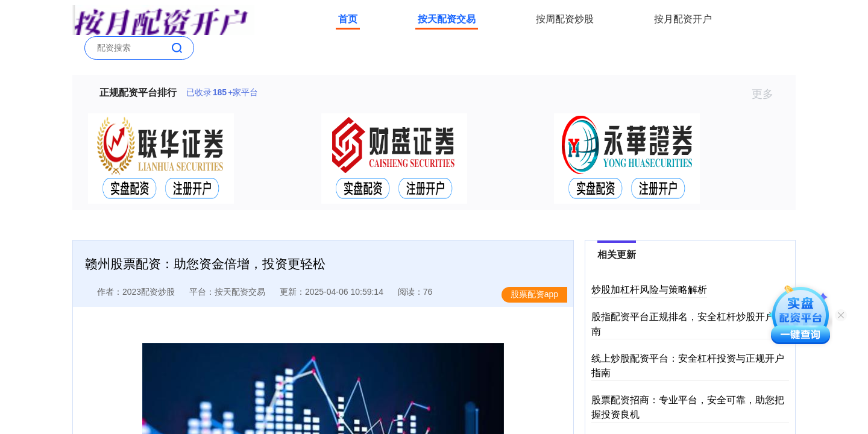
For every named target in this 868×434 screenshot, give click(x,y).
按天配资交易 (447, 19)
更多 (768, 94)
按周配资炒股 (565, 19)
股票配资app (534, 294)
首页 (348, 19)
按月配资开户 (683, 19)
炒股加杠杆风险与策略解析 (649, 290)
